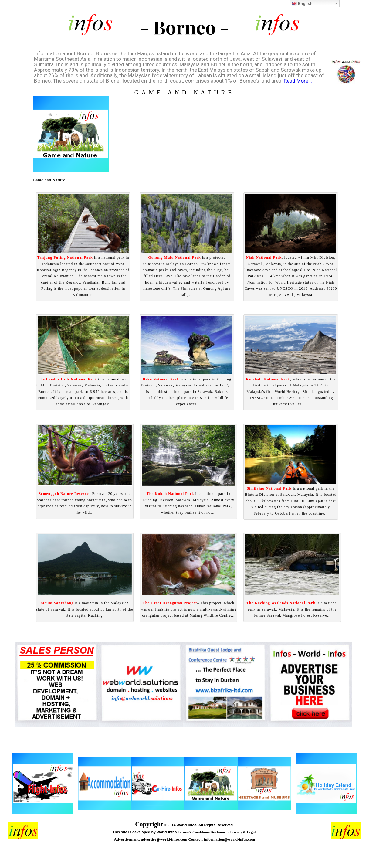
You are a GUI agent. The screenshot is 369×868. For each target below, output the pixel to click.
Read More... (298, 81)
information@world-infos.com (229, 839)
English (302, 4)
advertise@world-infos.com (165, 839)
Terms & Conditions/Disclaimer (203, 832)
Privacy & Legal (243, 832)
